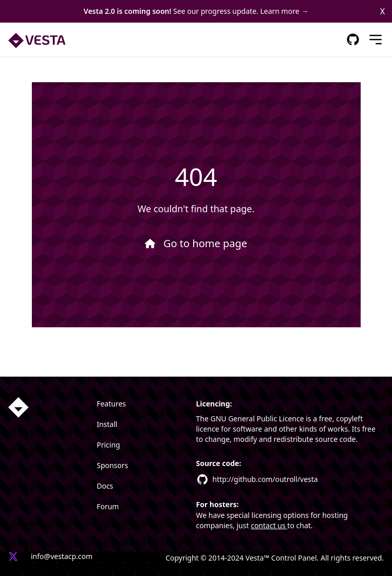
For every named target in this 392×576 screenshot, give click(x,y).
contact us (269, 525)
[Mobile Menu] (376, 40)
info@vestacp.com (62, 556)
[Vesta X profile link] (13, 558)
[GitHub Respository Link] (353, 40)
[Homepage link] (18, 407)
